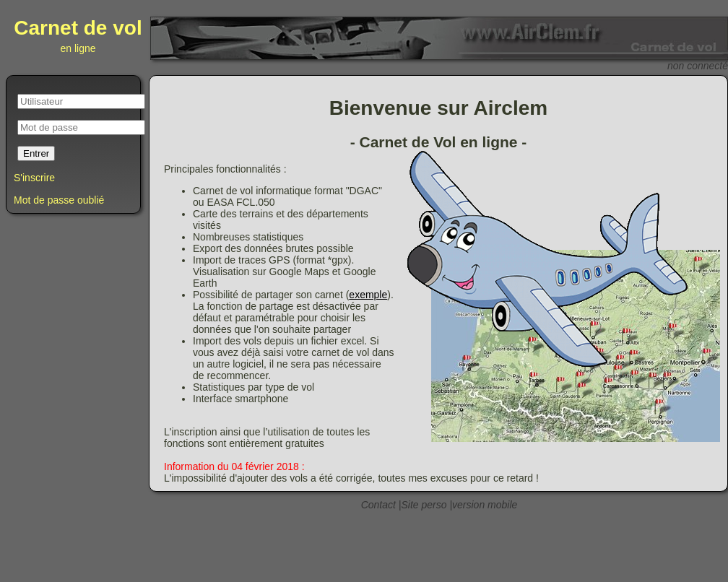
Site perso (424, 505)
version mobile (485, 505)
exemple (368, 295)
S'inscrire (34, 178)
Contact (378, 505)
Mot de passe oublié (59, 200)
